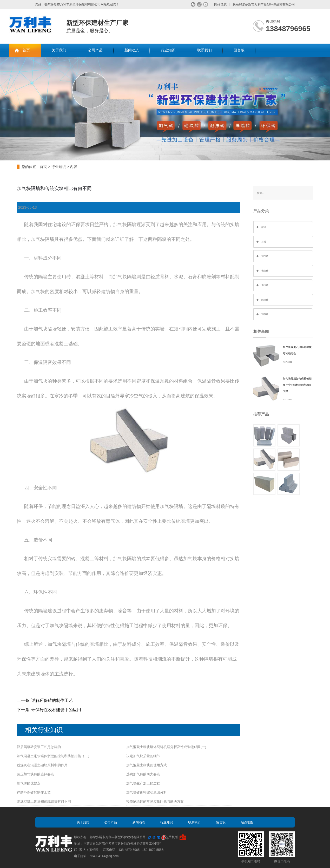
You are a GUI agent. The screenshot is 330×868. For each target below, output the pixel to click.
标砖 (264, 242)
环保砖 (265, 314)
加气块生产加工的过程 (143, 783)
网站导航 (220, 4)
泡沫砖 (265, 285)
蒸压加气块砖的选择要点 (35, 774)
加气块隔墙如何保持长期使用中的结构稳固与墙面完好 (297, 385)
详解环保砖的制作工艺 (52, 700)
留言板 (239, 50)
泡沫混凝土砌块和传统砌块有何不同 (44, 801)
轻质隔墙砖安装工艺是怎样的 (39, 747)
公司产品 (95, 50)
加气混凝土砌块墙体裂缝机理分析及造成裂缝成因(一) (166, 747)
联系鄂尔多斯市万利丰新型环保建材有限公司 (264, 4)
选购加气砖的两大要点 (143, 774)
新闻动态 (132, 50)
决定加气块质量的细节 (143, 756)
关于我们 (59, 50)
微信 (193, 5)
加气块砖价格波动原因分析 (147, 792)
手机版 (173, 837)
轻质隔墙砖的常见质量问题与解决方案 (155, 801)
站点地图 (247, 822)
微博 (199, 5)
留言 (206, 5)
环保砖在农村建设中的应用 (56, 710)
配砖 (264, 227)
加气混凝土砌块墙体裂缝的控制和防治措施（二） (54, 756)
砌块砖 (265, 271)
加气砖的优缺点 (29, 783)
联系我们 (204, 50)
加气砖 (265, 256)
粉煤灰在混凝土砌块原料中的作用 (42, 765)
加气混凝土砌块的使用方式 (147, 765)
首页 (26, 50)
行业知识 (168, 50)
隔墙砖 (265, 300)
